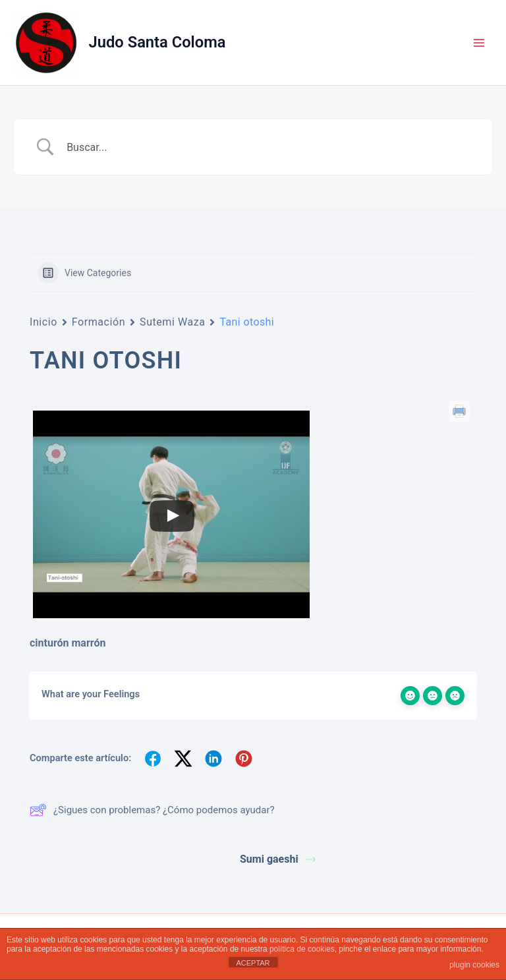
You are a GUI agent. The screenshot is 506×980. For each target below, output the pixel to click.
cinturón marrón (68, 643)
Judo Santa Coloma (157, 42)
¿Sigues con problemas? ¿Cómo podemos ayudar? (152, 810)
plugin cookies (474, 965)
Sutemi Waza (172, 322)
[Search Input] (269, 147)
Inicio (43, 322)
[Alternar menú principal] (479, 43)
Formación (98, 322)
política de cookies (302, 949)
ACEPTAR (253, 963)
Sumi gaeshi (278, 859)
